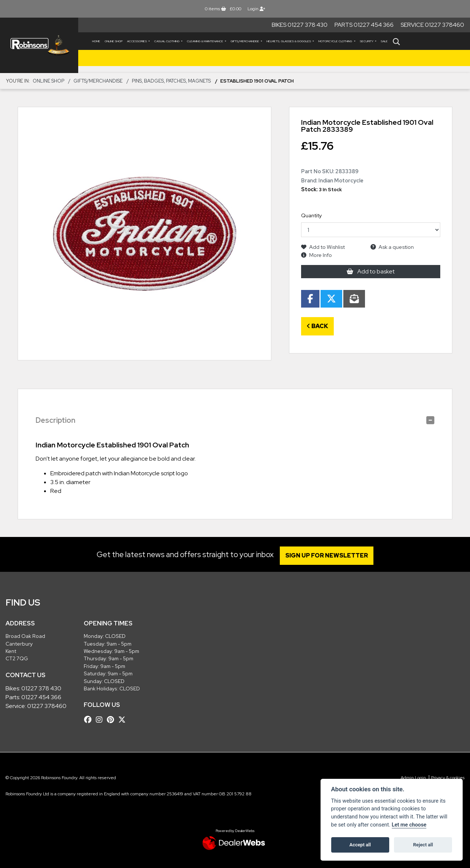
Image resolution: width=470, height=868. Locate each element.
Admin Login (413, 778)
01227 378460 (47, 706)
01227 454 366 (41, 697)
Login (256, 9)
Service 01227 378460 (432, 25)
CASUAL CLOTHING (167, 41)
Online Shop (114, 41)
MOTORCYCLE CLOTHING (336, 41)
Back (317, 326)
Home (96, 41)
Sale (384, 41)
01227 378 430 (41, 688)
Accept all (360, 845)
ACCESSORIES (137, 41)
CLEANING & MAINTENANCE (205, 41)
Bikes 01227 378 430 (300, 25)
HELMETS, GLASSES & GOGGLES (289, 41)
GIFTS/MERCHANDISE (245, 41)
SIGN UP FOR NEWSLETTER (328, 555)
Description (55, 420)
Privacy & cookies (448, 778)
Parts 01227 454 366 (364, 25)
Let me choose (409, 825)
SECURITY (367, 41)
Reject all (423, 845)
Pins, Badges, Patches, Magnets (171, 81)
